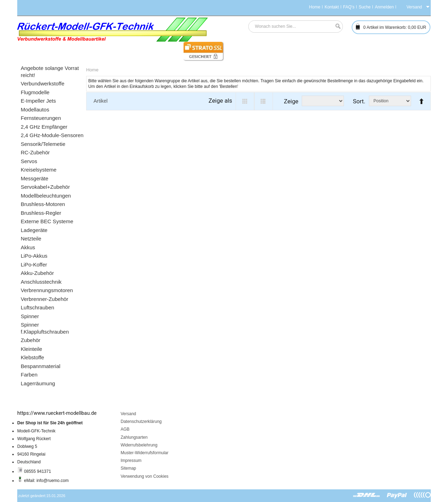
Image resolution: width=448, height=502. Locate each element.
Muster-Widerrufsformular (145, 453)
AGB (125, 429)
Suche (365, 7)
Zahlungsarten (134, 437)
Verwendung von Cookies (145, 476)
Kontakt (332, 7)
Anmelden (384, 7)
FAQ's (349, 7)
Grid (245, 101)
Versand (128, 414)
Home (315, 7)
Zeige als (220, 101)
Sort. (359, 101)
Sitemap (128, 468)
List (264, 101)
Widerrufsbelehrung (139, 445)
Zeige (291, 101)
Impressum (131, 461)
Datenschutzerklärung (141, 421)
